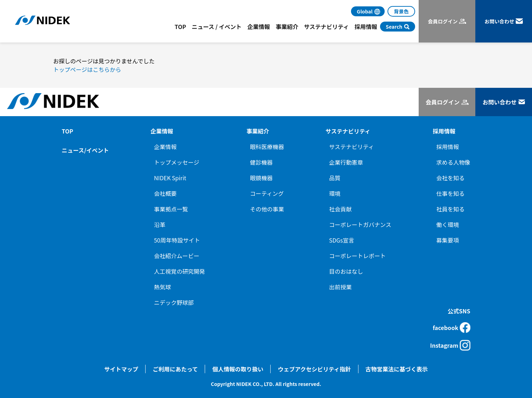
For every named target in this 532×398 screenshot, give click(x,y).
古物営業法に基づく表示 (397, 369)
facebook (452, 328)
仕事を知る (451, 193)
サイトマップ (121, 369)
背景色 (401, 11)
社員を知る (451, 209)
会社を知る (451, 178)
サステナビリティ (352, 147)
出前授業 (340, 287)
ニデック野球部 (174, 302)
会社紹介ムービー (177, 256)
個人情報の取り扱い (238, 369)
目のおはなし (346, 271)
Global (365, 11)
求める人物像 (453, 162)
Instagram (450, 345)
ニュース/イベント (85, 150)
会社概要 (165, 193)
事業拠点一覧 (171, 209)
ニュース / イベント (217, 27)
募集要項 (448, 240)
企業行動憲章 (346, 162)
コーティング (267, 193)
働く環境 (448, 224)
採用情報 (448, 147)
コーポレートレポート (357, 256)
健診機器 (261, 162)
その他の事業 (267, 209)
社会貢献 (340, 209)
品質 (335, 178)
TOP (180, 27)
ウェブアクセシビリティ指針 (314, 369)
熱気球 (163, 287)
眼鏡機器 (261, 178)
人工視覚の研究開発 (180, 271)
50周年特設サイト (177, 240)
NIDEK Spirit (170, 178)
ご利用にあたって (175, 369)
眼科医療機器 (267, 147)
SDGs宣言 (342, 240)
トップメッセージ (177, 162)
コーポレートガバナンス (360, 224)
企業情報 (165, 147)
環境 (335, 193)
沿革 (160, 224)
